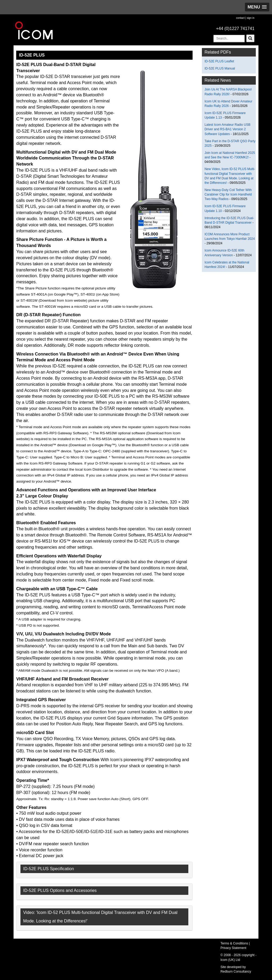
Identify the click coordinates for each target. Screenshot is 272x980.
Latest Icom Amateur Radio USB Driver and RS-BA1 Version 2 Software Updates (228, 129)
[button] (257, 7)
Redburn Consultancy (236, 972)
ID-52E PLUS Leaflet (219, 61)
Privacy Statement (233, 948)
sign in (251, 18)
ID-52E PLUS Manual (220, 68)
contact (240, 18)
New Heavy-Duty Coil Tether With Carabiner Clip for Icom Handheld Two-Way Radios (228, 194)
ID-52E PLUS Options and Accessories (60, 890)
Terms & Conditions (234, 943)
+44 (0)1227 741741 (235, 29)
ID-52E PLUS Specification (48, 869)
